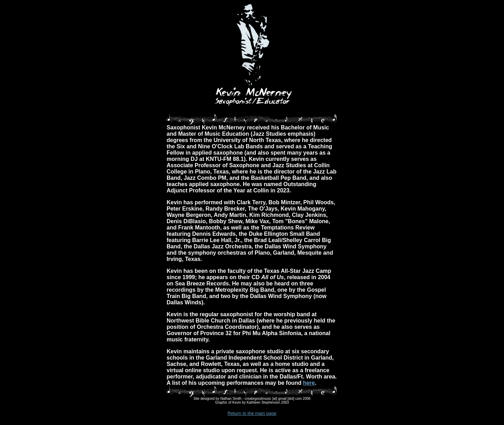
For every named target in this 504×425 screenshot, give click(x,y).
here (309, 383)
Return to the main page (252, 413)
